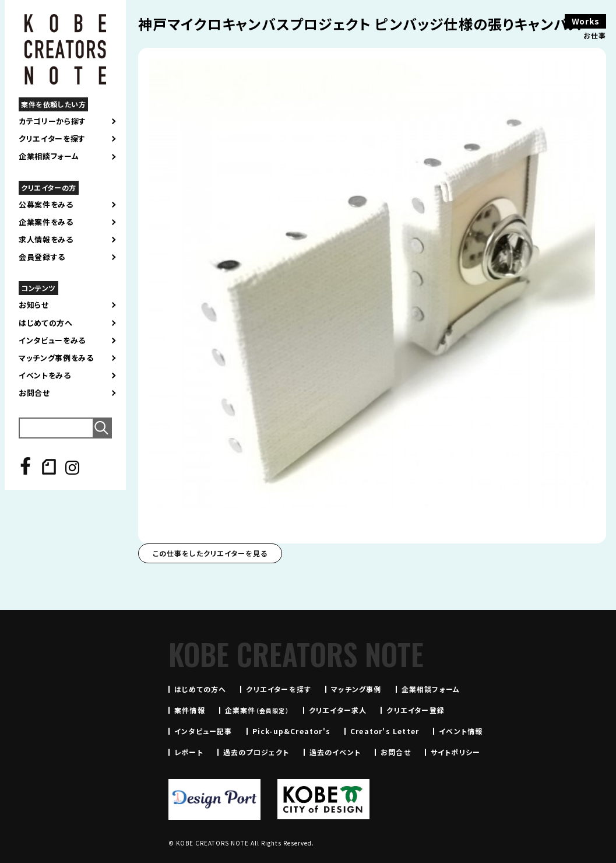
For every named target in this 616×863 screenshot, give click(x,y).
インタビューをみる (52, 341)
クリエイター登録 (416, 710)
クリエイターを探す (52, 139)
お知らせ (34, 305)
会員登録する (42, 257)
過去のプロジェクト (256, 752)
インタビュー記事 (203, 731)
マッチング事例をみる (56, 358)
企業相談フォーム (49, 156)
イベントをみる (45, 376)
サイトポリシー (455, 752)
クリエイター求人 (338, 710)
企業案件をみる (46, 222)
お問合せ (34, 393)
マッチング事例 (356, 689)
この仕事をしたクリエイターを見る (210, 553)
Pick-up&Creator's (291, 731)
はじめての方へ (46, 323)
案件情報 (190, 710)
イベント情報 (461, 731)
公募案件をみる (46, 205)
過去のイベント (335, 752)
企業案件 (257, 710)
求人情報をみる (46, 240)
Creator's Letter (385, 731)
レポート (189, 752)
